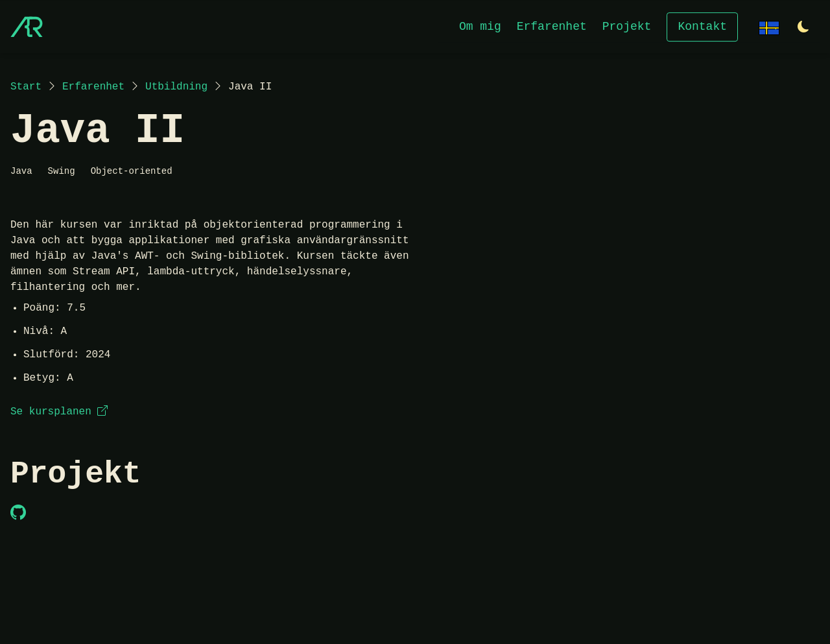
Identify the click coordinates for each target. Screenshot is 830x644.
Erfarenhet (552, 26)
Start (26, 87)
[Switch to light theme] (803, 28)
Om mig (480, 26)
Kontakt (702, 26)
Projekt (627, 26)
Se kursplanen (59, 412)
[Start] (27, 27)
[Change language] (769, 26)
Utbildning (176, 87)
